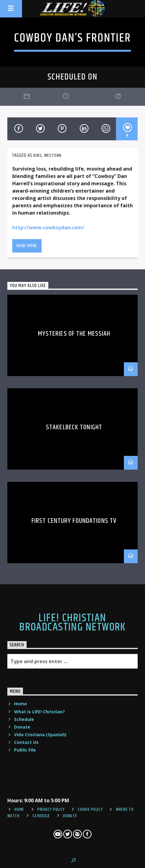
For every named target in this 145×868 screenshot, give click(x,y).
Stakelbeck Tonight (74, 427)
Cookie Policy (90, 810)
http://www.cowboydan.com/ (48, 227)
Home (20, 704)
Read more (27, 246)
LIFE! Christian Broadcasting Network (72, 623)
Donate (22, 727)
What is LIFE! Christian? (39, 712)
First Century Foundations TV (74, 521)
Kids (37, 155)
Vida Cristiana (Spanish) (40, 735)
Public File (25, 750)
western (53, 155)
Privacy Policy (51, 810)
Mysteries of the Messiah (74, 334)
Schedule (24, 719)
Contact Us (26, 742)
